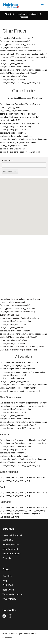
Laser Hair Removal (12, 535)
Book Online (8, 590)
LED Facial (8, 540)
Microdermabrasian (12, 554)
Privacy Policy (9, 599)
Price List (7, 558)
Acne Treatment (10, 549)
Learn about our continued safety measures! (24, 15)
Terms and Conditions (13, 594)
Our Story (7, 576)
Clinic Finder (9, 585)
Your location (8, 160)
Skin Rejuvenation (11, 545)
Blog (5, 581)
